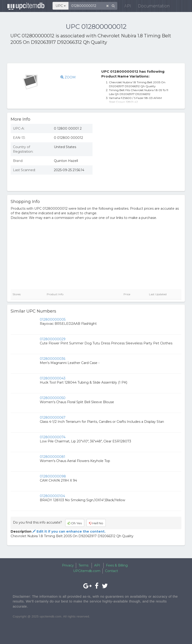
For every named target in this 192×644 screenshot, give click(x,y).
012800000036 (53, 359)
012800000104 (52, 496)
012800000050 (53, 398)
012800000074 (53, 437)
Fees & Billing (117, 565)
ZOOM (68, 77)
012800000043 (53, 378)
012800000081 (53, 457)
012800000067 (53, 417)
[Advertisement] (65, 55)
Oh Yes (75, 523)
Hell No (96, 523)
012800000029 (53, 339)
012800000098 (53, 476)
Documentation (151, 7)
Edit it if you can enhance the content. (68, 531)
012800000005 (53, 319)
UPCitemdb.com (87, 571)
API (125, 7)
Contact (111, 571)
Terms (83, 565)
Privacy (68, 565)
